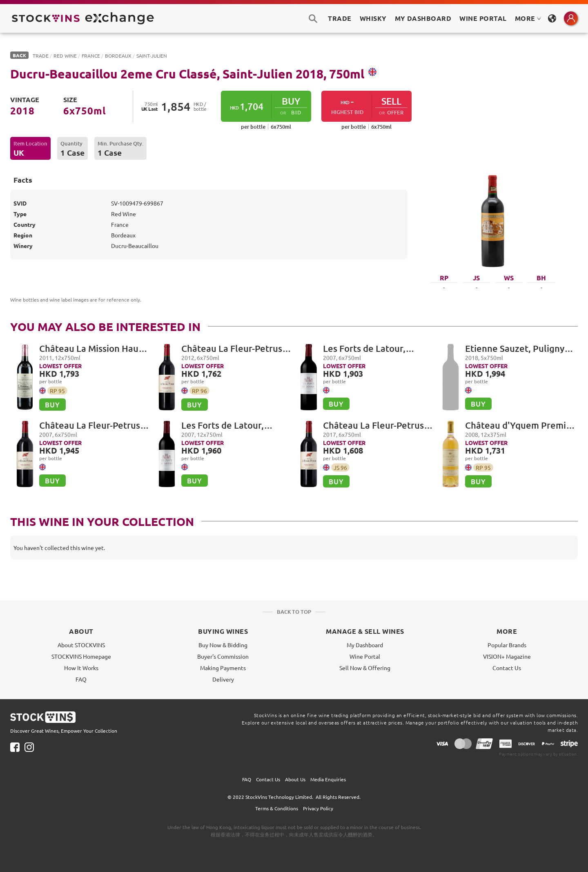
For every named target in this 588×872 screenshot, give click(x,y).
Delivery (223, 679)
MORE (528, 18)
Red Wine (65, 56)
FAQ (81, 679)
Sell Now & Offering (365, 668)
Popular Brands (507, 645)
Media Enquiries (328, 779)
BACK (19, 55)
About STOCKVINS (81, 645)
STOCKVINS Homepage (81, 656)
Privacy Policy (318, 808)
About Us (295, 779)
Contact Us (507, 668)
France (91, 56)
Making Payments (223, 668)
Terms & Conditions (277, 808)
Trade (41, 56)
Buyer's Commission (223, 656)
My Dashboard (365, 645)
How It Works (81, 668)
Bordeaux (118, 56)
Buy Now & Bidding (223, 645)
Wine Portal (483, 18)
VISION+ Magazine (507, 656)
